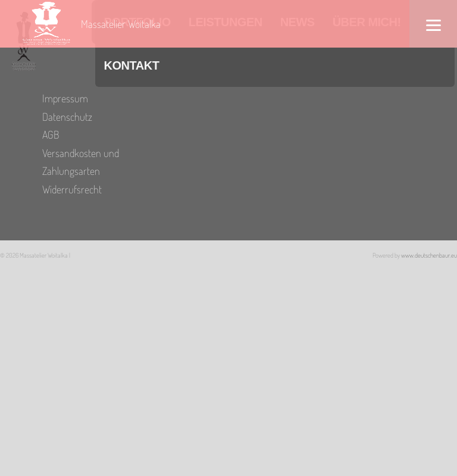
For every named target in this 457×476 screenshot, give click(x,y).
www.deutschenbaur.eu (429, 255)
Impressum (65, 98)
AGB (51, 134)
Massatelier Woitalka (121, 24)
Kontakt (132, 65)
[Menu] (433, 24)
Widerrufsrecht (72, 189)
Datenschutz (67, 117)
